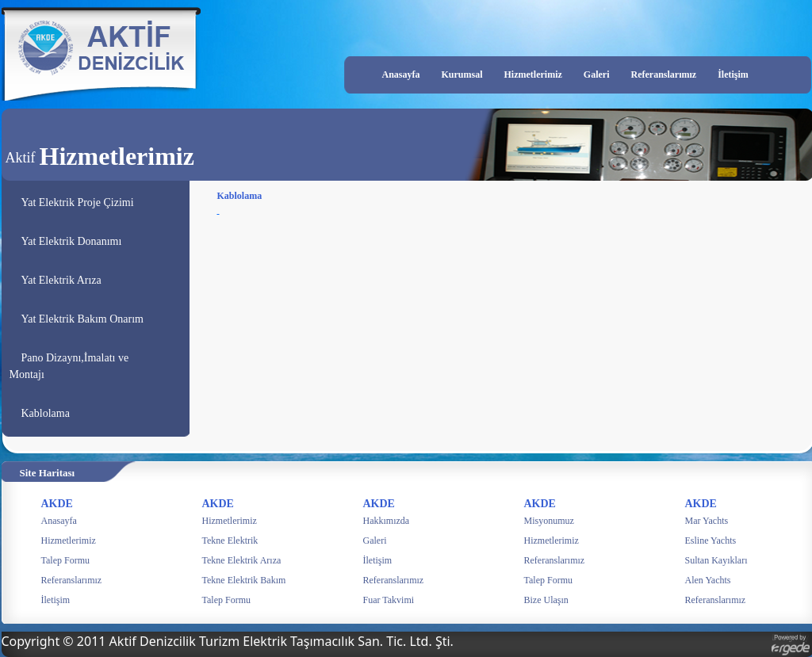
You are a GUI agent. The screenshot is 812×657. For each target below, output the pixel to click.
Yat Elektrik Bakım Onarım (83, 319)
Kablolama (46, 413)
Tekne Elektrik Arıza (242, 560)
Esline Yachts (711, 540)
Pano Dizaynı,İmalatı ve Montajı (69, 366)
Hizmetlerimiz (533, 74)
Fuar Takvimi (389, 600)
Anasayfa (401, 74)
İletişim (733, 74)
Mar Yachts (707, 521)
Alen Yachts (708, 580)
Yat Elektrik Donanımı (72, 241)
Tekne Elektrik (230, 540)
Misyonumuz (549, 521)
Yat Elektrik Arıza (61, 280)
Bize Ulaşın (546, 600)
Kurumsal (462, 74)
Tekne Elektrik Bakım (244, 580)
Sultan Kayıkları (716, 560)
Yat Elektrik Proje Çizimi (78, 202)
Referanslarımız (663, 74)
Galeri (597, 74)
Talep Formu (65, 560)
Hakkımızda (387, 521)
